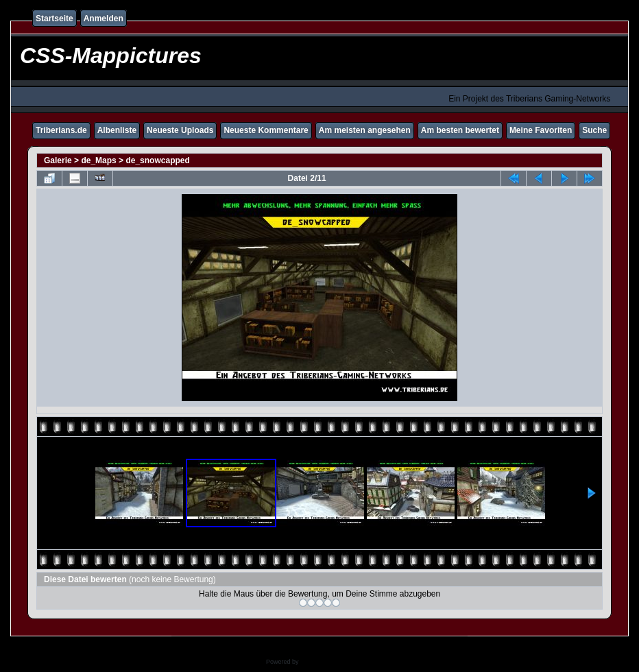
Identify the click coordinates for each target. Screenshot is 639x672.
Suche (594, 130)
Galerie (58, 160)
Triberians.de (61, 130)
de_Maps (98, 160)
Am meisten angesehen (365, 130)
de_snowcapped (157, 160)
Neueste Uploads (180, 130)
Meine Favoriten (541, 130)
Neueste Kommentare (266, 130)
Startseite (55, 19)
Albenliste (117, 130)
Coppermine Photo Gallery (337, 662)
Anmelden (104, 19)
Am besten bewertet (460, 130)
